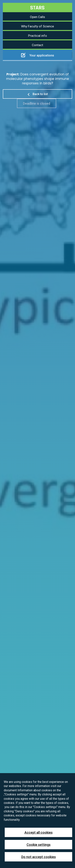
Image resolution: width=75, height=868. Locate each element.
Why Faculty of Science (37, 26)
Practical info (37, 36)
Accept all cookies (39, 832)
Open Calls (37, 17)
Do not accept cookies (39, 857)
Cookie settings (39, 845)
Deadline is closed (37, 103)
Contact (37, 45)
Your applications (38, 55)
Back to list (37, 94)
